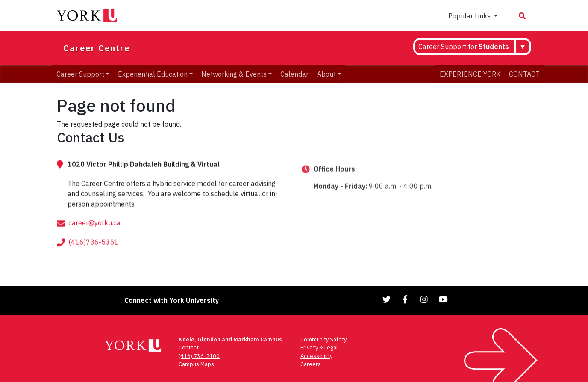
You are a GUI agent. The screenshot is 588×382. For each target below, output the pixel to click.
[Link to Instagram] (424, 299)
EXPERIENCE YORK (470, 74)
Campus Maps (196, 364)
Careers (311, 364)
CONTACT (524, 74)
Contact (189, 348)
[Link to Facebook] (406, 299)
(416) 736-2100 (199, 356)
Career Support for (464, 47)
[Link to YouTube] (443, 299)
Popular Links (470, 16)
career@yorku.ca (94, 237)
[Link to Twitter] (387, 299)
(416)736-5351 (93, 257)
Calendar (294, 74)
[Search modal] (522, 16)
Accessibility (316, 356)
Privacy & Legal (319, 348)
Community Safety (323, 339)
